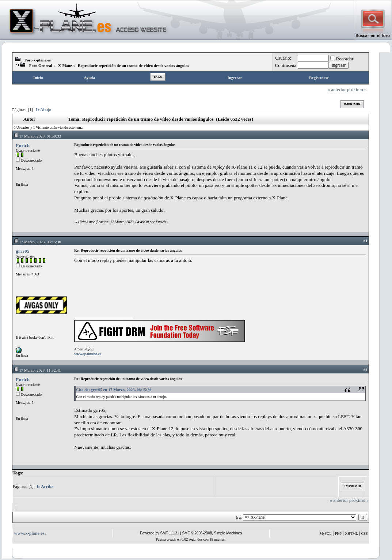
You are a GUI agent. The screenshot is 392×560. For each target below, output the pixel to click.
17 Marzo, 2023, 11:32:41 (37, 370)
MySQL (326, 533)
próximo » (357, 89)
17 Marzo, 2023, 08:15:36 (37, 242)
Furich (23, 145)
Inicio (38, 78)
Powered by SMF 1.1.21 (159, 533)
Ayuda (90, 78)
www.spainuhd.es (88, 354)
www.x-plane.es (29, 533)
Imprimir (352, 104)
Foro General (41, 65)
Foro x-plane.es (38, 60)
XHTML (351, 533)
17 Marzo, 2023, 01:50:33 (37, 136)
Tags (158, 77)
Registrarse (319, 78)
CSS (365, 533)
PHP (338, 533)
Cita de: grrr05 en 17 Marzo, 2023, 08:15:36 (114, 390)
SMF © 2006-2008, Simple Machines (212, 533)
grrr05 (22, 251)
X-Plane (65, 65)
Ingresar (235, 78)
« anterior (336, 89)
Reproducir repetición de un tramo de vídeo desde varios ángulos (134, 65)
